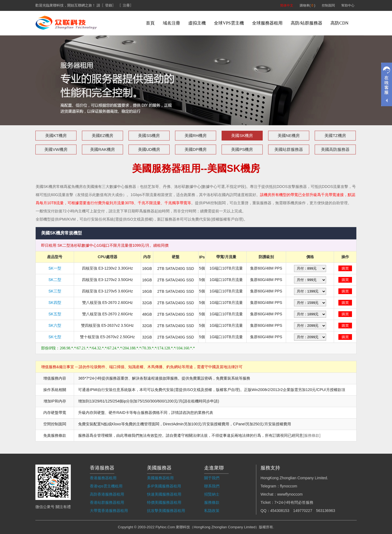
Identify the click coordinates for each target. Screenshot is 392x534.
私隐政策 (212, 511)
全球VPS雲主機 (229, 23)
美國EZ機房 (102, 135)
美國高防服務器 (335, 149)
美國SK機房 (242, 135)
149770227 (303, 511)
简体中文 (287, 5)
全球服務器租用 (267, 23)
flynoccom (289, 486)
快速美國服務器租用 (164, 494)
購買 (345, 268)
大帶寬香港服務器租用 (109, 511)
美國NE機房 (289, 135)
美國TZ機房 (335, 135)
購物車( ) (307, 5)
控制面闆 (328, 5)
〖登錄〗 (109, 5)
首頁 (150, 23)
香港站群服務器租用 (107, 502)
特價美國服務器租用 (164, 502)
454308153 (280, 511)
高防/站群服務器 (307, 23)
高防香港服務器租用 (107, 494)
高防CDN (339, 23)
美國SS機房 (149, 135)
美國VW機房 (56, 149)
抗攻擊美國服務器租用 (166, 511)
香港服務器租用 (103, 478)
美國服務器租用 (160, 478)
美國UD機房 (149, 149)
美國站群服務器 (289, 149)
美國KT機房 (56, 135)
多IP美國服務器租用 (164, 486)
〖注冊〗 (126, 5)
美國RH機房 (196, 135)
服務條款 (212, 502)
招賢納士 (212, 494)
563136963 (326, 511)
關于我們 (212, 478)
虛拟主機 (197, 23)
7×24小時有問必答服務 (294, 502)
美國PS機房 (242, 149)
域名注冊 (171, 23)
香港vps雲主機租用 (106, 486)
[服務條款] (312, 435)
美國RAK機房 (102, 149)
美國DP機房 (196, 149)
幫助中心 (348, 5)
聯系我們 (212, 486)
